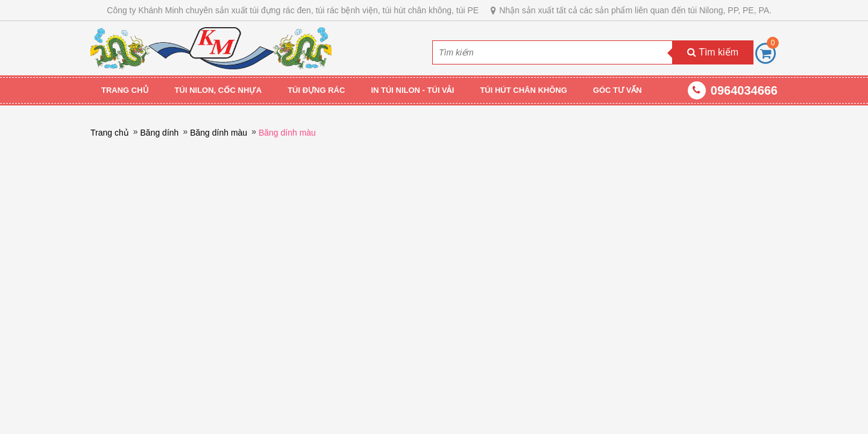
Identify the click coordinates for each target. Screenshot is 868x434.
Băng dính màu (219, 133)
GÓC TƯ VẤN (618, 90)
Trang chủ (125, 90)
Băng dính (160, 133)
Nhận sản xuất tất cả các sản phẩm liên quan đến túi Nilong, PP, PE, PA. (635, 10)
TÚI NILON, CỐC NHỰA (219, 90)
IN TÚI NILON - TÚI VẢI (412, 90)
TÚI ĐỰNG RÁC (316, 90)
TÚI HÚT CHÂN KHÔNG (523, 90)
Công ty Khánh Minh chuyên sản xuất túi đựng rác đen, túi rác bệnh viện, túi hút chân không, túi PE (293, 10)
